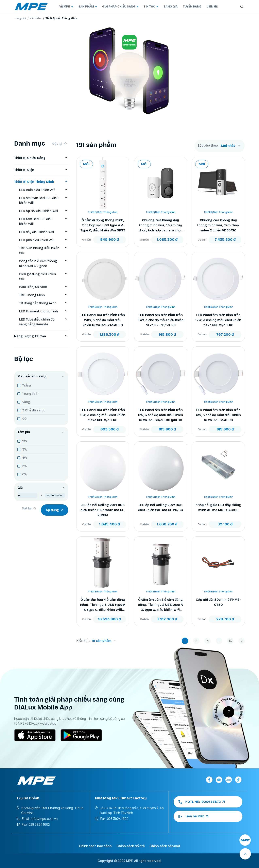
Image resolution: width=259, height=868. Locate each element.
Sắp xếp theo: (208, 146)
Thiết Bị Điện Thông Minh (41, 182)
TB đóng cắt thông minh (44, 303)
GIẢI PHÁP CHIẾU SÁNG (120, 7)
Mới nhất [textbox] (228, 146)
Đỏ (24, 419)
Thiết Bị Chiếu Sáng (41, 158)
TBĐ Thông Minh (44, 295)
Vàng (26, 402)
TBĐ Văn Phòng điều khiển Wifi (44, 251)
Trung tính (30, 394)
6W (25, 474)
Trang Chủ (20, 18)
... (219, 641)
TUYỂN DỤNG (192, 7)
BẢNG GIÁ (171, 7)
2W (25, 441)
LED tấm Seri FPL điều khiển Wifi (44, 222)
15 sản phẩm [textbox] (102, 641)
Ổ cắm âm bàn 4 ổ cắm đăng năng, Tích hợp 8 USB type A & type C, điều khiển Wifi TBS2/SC (103, 605)
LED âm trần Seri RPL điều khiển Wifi (44, 200)
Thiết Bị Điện (41, 170)
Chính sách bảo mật (165, 846)
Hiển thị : (83, 641)
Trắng (27, 385)
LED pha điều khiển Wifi (44, 240)
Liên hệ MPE (193, 816)
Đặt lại (60, 144)
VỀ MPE (66, 7)
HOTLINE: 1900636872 (202, 802)
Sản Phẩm (36, 18)
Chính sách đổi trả (131, 846)
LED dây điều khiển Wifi (44, 232)
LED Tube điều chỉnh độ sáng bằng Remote (44, 322)
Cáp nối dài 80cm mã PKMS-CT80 (218, 602)
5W (25, 466)
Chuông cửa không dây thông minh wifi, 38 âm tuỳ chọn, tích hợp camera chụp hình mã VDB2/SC (161, 226)
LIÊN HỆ (212, 7)
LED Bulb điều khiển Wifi (44, 190)
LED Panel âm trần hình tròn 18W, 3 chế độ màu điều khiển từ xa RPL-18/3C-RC (161, 320)
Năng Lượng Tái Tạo (41, 336)
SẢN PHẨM (88, 7)
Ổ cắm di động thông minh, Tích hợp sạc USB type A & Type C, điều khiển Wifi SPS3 (103, 225)
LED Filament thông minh (44, 311)
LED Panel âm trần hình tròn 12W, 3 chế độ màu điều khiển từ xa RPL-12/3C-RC (218, 320)
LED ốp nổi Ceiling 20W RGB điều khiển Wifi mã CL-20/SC (161, 507)
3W (25, 449)
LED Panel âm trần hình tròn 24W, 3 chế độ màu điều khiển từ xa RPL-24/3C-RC (103, 320)
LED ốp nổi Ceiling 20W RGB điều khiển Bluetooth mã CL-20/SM (103, 510)
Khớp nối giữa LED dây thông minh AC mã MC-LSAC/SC (218, 507)
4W (25, 458)
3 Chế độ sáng (33, 410)
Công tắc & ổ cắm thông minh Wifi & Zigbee (44, 264)
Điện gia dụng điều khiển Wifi (44, 277)
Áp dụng (55, 510)
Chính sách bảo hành (95, 846)
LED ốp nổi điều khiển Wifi (44, 211)
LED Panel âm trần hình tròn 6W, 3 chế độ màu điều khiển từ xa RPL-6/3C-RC (218, 415)
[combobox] (230, 146)
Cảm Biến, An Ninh (44, 287)
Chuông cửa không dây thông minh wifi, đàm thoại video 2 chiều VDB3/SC (218, 225)
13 (230, 641)
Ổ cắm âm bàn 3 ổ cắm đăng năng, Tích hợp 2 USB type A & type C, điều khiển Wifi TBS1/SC (160, 605)
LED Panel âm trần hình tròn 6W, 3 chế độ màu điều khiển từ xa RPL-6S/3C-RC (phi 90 (160, 415)
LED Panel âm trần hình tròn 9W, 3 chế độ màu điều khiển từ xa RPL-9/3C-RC (103, 415)
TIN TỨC (151, 7)
